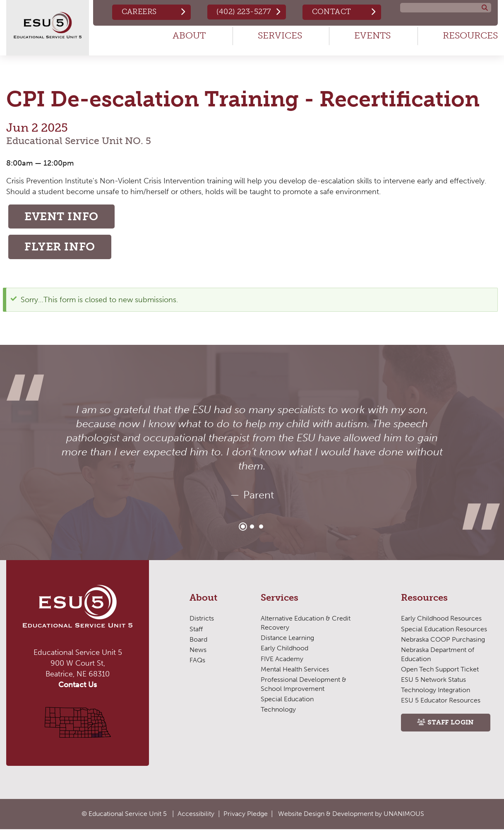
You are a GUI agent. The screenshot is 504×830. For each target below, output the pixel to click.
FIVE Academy (282, 660)
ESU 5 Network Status (433, 681)
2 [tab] (252, 528)
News (198, 651)
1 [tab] (243, 528)
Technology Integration (435, 691)
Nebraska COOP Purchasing (443, 641)
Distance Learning (287, 639)
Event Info (63, 217)
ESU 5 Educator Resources (441, 701)
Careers (138, 12)
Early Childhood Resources (441, 619)
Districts (202, 619)
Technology (278, 711)
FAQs (197, 661)
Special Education (287, 700)
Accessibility (196, 814)
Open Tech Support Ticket (440, 670)
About (189, 35)
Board (198, 641)
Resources (470, 35)
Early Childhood (284, 649)
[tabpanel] (252, 454)
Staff (196, 630)
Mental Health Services (295, 670)
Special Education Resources (444, 630)
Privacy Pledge (246, 814)
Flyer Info (61, 248)
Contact (331, 12)
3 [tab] (261, 528)
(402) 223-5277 (243, 12)
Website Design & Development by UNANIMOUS (351, 814)
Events (372, 35)
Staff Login (451, 724)
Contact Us (78, 686)
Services (280, 35)
